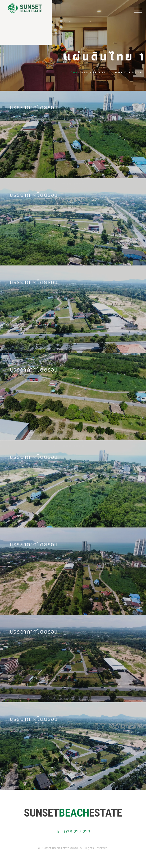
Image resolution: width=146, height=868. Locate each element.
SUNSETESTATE (73, 813)
